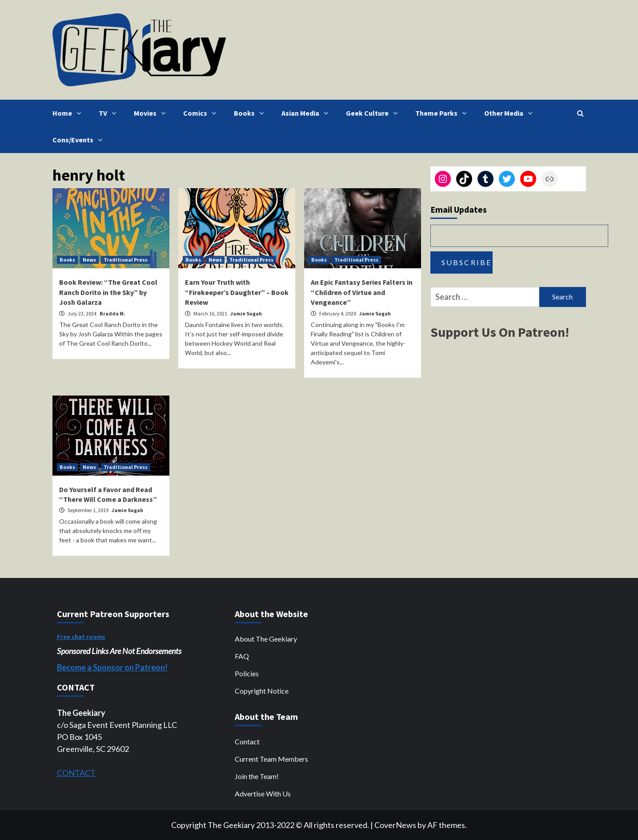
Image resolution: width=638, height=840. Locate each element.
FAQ (242, 656)
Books (251, 113)
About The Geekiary (266, 639)
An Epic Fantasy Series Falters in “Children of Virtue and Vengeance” (362, 292)
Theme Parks (443, 113)
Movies (152, 113)
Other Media (510, 113)
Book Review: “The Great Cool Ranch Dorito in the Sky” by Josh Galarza (108, 292)
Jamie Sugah (246, 313)
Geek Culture (374, 113)
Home (69, 113)
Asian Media (307, 113)
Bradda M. (112, 313)
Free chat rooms (81, 637)
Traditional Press (126, 260)
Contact (247, 741)
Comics (202, 113)
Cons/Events (80, 140)
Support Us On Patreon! (500, 332)
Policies (247, 673)
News (89, 260)
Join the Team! (257, 776)
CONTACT (76, 773)
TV (110, 113)
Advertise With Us (263, 794)
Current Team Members (271, 759)
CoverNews (395, 825)
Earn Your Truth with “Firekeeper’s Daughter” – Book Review (237, 292)
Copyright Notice (262, 691)
